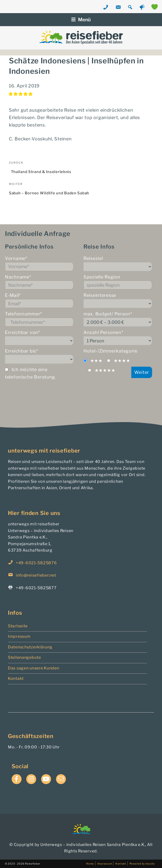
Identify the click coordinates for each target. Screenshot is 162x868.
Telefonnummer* (39, 319)
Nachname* (39, 282)
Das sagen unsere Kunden (34, 668)
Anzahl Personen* (118, 337)
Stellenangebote (25, 657)
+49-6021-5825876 (36, 563)
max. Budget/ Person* (118, 319)
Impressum (19, 636)
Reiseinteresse (118, 300)
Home (90, 864)
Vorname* (39, 263)
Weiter (142, 372)
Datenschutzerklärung (30, 647)
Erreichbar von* (39, 337)
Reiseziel (118, 263)
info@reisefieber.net (36, 575)
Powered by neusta (142, 864)
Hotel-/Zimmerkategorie (110, 351)
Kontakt (16, 678)
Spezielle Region (118, 282)
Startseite (18, 626)
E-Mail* (39, 300)
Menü (81, 20)
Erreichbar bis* (39, 356)
